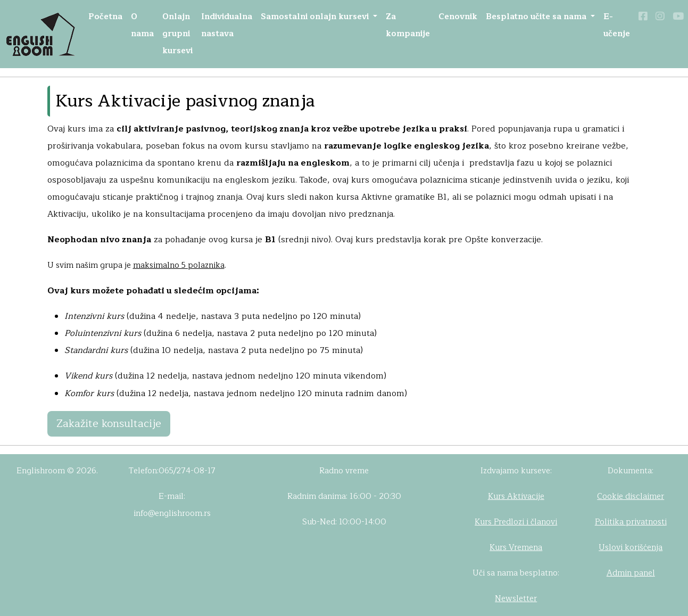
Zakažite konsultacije (109, 424)
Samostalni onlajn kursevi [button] (316, 17)
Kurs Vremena (516, 548)
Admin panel (631, 573)
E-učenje (617, 25)
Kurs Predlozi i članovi (516, 522)
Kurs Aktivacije (516, 496)
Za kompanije (408, 25)
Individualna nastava (227, 25)
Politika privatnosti (631, 522)
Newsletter (516, 599)
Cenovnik (458, 17)
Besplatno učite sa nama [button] (537, 17)
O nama (142, 25)
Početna (105, 17)
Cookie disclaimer (631, 496)
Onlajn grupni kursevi (177, 34)
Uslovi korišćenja (631, 548)
